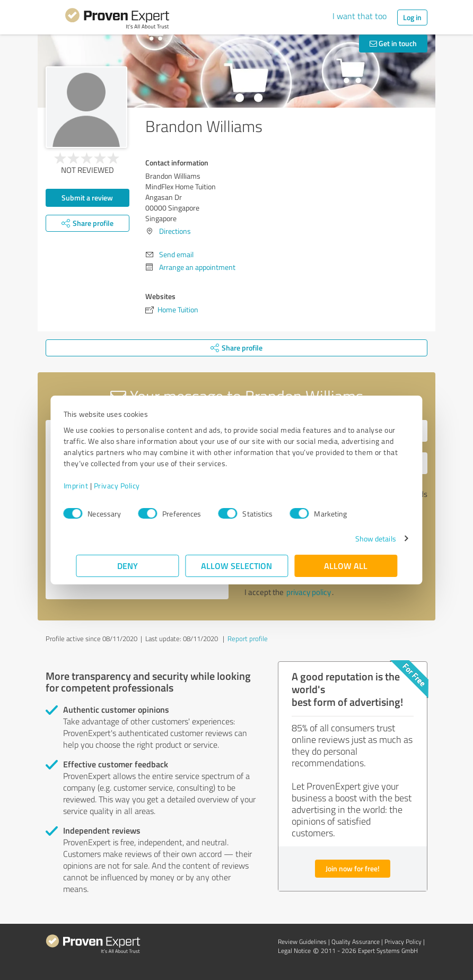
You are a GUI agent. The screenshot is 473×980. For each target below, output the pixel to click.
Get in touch (393, 43)
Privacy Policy (129, 485)
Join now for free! (353, 868)
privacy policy (309, 592)
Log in (412, 17)
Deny (128, 566)
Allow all (346, 566)
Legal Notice (294, 951)
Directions (175, 231)
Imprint (88, 485)
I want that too (360, 16)
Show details (363, 539)
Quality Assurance (356, 942)
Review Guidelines (302, 942)
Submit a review (87, 198)
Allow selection (236, 566)
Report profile (248, 638)
